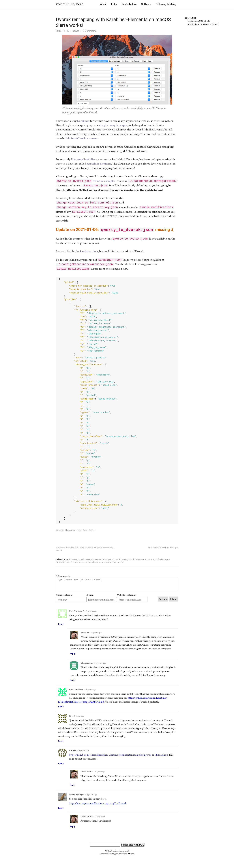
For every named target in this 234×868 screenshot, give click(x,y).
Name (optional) (65, 600)
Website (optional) (127, 600)
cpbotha (85, 638)
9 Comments (90, 31)
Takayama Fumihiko (83, 160)
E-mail (90, 600)
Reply (61, 629)
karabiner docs (89, 253)
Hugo (114, 859)
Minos (131, 859)
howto (76, 31)
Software (146, 4)
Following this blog (166, 4)
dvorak (60, 533)
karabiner (71, 533)
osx (86, 533)
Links (114, 4)
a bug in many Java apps (113, 125)
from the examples (86, 181)
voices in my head (70, 4)
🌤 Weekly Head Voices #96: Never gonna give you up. (94, 562)
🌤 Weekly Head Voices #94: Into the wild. (138, 562)
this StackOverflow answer (81, 139)
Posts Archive (129, 4)
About (103, 4)
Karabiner (83, 121)
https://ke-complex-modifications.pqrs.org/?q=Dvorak (98, 808)
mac (80, 533)
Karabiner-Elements (99, 164)
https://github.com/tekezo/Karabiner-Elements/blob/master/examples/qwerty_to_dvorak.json (118, 760)
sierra (93, 533)
